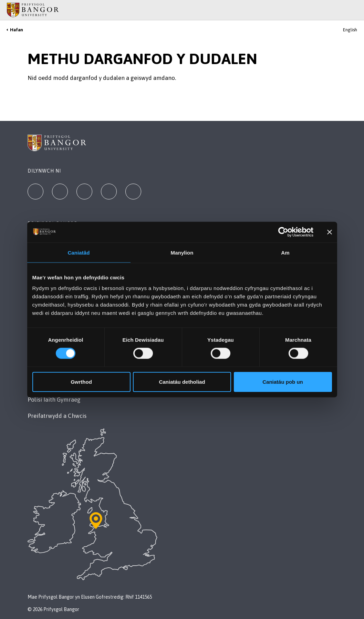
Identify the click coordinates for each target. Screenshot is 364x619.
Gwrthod (81, 382)
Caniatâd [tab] (79, 252)
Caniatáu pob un (283, 382)
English (350, 30)
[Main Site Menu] (344, 10)
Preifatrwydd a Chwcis (57, 416)
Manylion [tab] (182, 252)
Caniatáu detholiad (182, 382)
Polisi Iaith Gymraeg (54, 400)
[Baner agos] (330, 232)
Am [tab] (285, 252)
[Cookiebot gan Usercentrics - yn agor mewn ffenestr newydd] (283, 232)
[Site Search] (353, 10)
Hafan (17, 30)
